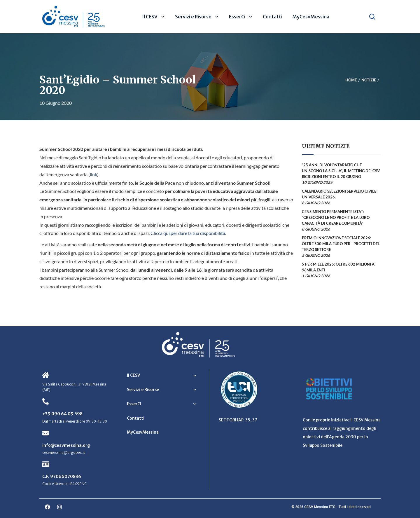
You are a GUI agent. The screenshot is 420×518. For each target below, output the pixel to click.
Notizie (369, 80)
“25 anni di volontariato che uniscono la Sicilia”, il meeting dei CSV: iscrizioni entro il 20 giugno (341, 171)
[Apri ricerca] (372, 17)
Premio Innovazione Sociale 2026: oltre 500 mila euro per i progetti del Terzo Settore (341, 244)
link (93, 174)
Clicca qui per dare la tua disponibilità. (188, 233)
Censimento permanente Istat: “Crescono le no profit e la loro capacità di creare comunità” (336, 217)
